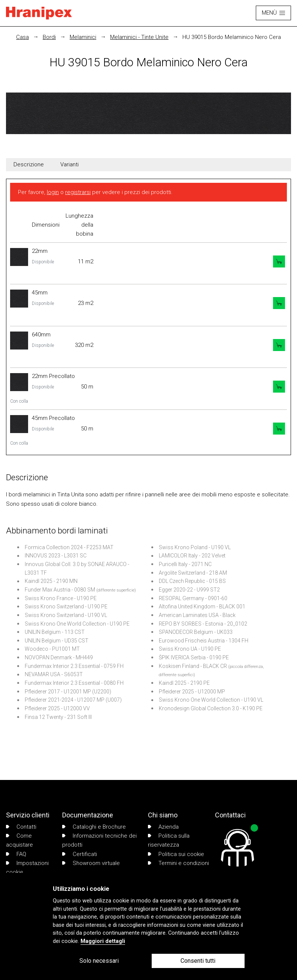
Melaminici (83, 37)
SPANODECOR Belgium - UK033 (196, 632)
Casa (22, 37)
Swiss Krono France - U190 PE (61, 598)
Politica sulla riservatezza (169, 840)
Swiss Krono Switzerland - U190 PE (66, 607)
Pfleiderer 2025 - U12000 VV (57, 708)
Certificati (80, 854)
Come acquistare (19, 840)
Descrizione (29, 164)
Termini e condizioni (178, 863)
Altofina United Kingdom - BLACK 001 (202, 607)
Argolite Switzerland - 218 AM (193, 573)
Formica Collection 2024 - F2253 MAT (69, 547)
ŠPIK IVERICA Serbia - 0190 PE (194, 657)
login (53, 192)
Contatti (21, 827)
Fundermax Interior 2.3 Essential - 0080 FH (74, 683)
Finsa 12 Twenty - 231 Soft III (58, 717)
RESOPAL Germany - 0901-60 (193, 598)
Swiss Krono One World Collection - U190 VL (211, 700)
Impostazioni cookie (27, 868)
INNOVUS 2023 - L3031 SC (56, 556)
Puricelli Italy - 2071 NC (185, 564)
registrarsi (78, 192)
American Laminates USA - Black (197, 615)
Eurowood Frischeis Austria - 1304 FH (204, 641)
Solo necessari (99, 961)
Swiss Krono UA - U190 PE (190, 649)
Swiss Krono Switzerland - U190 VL (66, 615)
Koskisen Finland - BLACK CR (193, 666)
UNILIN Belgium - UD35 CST (57, 641)
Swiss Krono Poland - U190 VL (195, 547)
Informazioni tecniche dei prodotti (99, 840)
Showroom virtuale (91, 863)
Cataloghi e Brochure (94, 827)
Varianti (69, 164)
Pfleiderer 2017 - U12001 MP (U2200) (68, 692)
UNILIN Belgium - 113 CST (55, 632)
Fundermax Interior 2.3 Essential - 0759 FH (74, 666)
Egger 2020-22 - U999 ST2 (189, 590)
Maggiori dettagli (103, 941)
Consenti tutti (198, 961)
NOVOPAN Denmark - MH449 (59, 657)
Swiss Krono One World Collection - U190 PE (77, 624)
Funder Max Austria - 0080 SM (60, 590)
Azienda (163, 827)
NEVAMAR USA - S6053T (54, 674)
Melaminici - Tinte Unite (139, 37)
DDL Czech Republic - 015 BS (192, 581)
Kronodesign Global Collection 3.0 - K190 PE (211, 708)
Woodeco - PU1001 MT (52, 649)
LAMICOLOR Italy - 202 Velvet (192, 556)
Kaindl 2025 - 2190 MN (51, 581)
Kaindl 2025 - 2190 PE (184, 683)
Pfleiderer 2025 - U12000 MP (192, 692)
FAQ (16, 854)
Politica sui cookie (176, 854)
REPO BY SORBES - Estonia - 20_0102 (203, 624)
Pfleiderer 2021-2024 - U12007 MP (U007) (73, 700)
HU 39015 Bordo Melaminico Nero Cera (232, 37)
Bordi (49, 37)
